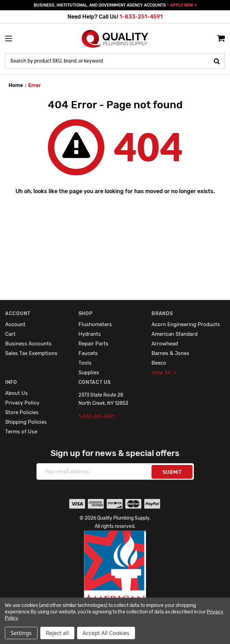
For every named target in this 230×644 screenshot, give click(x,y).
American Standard (175, 334)
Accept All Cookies (106, 633)
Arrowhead (165, 344)
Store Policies (22, 412)
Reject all (57, 633)
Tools (85, 363)
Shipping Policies (26, 422)
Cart (10, 334)
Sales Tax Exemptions (31, 353)
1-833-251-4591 (141, 17)
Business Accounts (28, 344)
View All (164, 373)
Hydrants (90, 334)
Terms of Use (21, 432)
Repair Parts (93, 344)
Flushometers (95, 324)
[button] (115, 582)
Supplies (89, 373)
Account (15, 324)
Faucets (88, 353)
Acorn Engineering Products (186, 324)
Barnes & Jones (170, 353)
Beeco (159, 363)
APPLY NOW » (183, 5)
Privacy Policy (22, 403)
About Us (17, 393)
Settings (21, 633)
